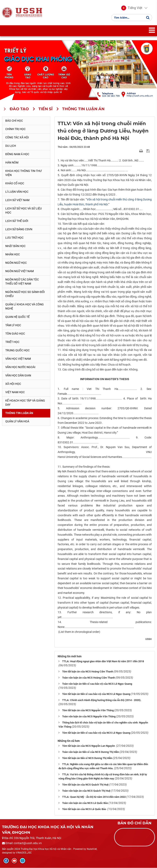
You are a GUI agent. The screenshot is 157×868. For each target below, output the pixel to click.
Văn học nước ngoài (20, 367)
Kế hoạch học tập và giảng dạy (25, 403)
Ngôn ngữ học (16, 263)
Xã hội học (13, 384)
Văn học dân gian (18, 376)
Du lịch (11, 146)
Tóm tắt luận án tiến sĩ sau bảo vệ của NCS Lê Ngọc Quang (96, 694)
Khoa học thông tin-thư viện (24, 173)
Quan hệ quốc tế (17, 317)
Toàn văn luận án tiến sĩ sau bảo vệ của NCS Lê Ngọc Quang (97, 684)
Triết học (12, 342)
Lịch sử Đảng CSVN (19, 229)
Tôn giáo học (15, 334)
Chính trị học (15, 129)
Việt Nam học (15, 392)
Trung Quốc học (17, 351)
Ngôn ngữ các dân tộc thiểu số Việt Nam (22, 282)
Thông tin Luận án (19, 413)
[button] (132, 8)
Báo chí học (14, 121)
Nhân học (13, 255)
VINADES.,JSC (24, 853)
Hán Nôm (12, 163)
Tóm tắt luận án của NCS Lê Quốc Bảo (84, 809)
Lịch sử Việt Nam (17, 200)
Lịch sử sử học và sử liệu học (24, 211)
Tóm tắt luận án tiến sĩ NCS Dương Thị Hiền (87, 758)
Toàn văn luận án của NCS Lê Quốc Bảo (85, 803)
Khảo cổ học (15, 184)
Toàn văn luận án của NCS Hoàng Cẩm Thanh (89, 678)
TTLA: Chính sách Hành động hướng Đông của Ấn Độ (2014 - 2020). (102, 701)
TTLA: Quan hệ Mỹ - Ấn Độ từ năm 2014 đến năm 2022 (94, 797)
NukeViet (92, 849)
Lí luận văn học (17, 192)
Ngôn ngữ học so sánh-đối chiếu (25, 294)
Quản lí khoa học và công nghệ (25, 307)
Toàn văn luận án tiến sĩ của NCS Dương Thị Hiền (91, 752)
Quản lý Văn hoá (17, 422)
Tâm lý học (13, 325)
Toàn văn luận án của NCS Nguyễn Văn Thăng (89, 717)
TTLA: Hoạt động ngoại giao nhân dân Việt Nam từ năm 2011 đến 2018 (103, 662)
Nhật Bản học (15, 246)
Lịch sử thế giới (17, 221)
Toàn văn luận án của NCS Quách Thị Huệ (86, 791)
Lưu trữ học (14, 238)
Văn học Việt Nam (18, 359)
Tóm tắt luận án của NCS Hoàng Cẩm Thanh (88, 672)
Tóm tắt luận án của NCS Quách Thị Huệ (85, 785)
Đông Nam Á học (17, 155)
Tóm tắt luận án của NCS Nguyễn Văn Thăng (88, 711)
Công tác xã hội (17, 138)
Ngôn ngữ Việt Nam (20, 271)
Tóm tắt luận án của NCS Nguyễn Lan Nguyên (89, 746)
